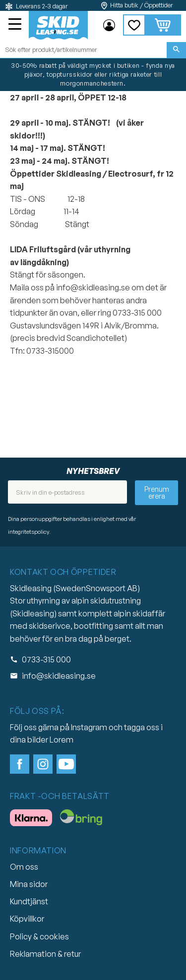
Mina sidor (29, 884)
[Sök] (176, 50)
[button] (16, 25)
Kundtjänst (29, 901)
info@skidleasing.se (59, 676)
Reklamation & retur (45, 954)
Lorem (62, 740)
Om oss (24, 867)
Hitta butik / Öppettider (142, 5)
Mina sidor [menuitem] (109, 25)
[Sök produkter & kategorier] (83, 50)
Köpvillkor (27, 919)
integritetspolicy (29, 532)
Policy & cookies (39, 936)
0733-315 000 (46, 659)
